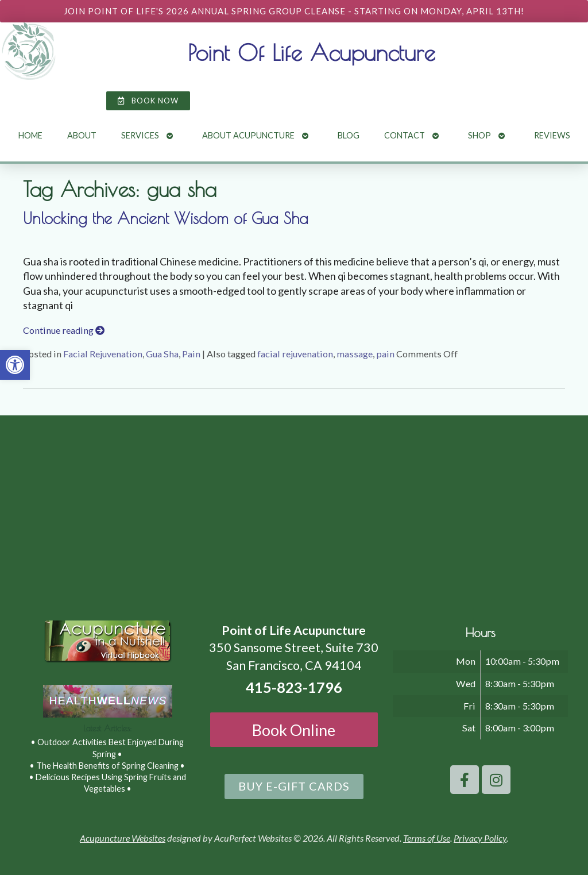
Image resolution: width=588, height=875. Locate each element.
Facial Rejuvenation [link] (103, 354)
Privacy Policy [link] (480, 838)
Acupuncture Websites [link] (123, 838)
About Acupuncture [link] (248, 135)
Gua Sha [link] (162, 354)
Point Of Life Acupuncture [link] (312, 52)
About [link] (82, 135)
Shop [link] (479, 135)
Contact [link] (405, 135)
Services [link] (140, 135)
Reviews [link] (552, 135)
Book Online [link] (294, 730)
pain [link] (385, 354)
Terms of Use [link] (427, 838)
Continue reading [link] (64, 330)
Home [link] (30, 135)
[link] (15, 365)
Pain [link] (191, 354)
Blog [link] (349, 135)
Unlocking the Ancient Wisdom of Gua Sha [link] (166, 218)
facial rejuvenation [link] (295, 354)
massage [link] (355, 354)
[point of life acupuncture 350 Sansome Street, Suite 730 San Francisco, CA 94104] (294, 512)
